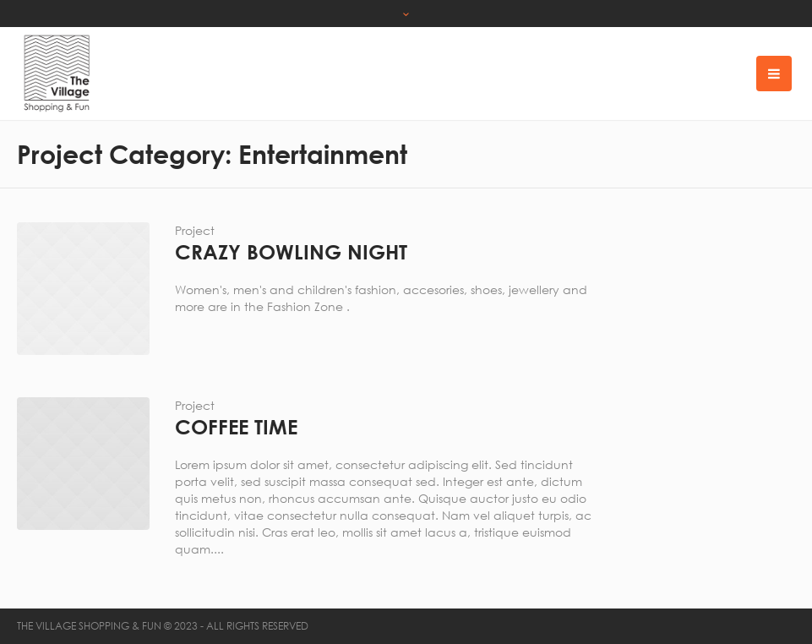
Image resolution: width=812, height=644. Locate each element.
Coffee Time (236, 427)
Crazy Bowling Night (291, 252)
